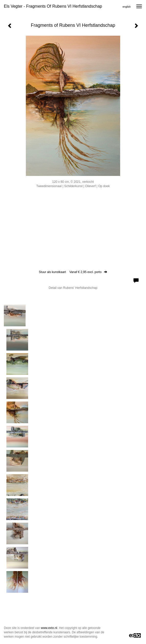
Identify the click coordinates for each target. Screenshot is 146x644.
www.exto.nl (49, 628)
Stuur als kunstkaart (73, 272)
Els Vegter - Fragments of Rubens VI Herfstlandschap (53, 6)
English (127, 7)
